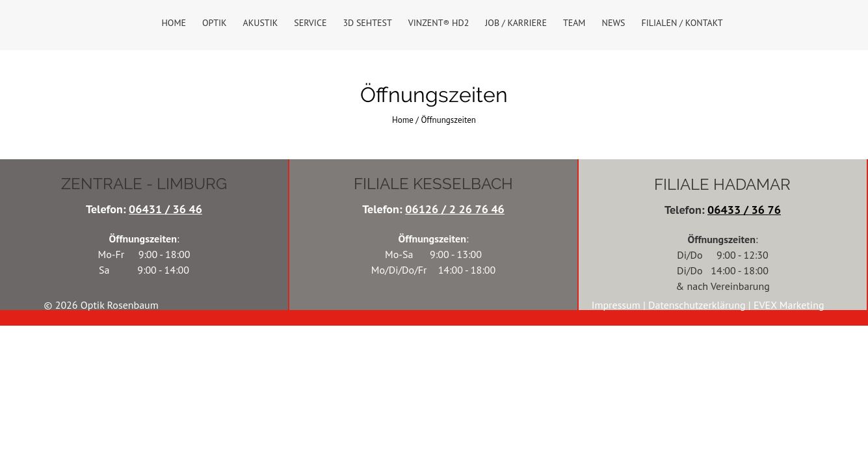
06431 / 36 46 (165, 209)
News (613, 23)
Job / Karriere (516, 23)
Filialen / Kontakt (682, 23)
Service (310, 23)
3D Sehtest (367, 23)
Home (174, 23)
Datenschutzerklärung (698, 305)
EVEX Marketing (789, 305)
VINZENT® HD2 (439, 23)
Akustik (261, 23)
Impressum (617, 305)
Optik (215, 23)
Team (574, 23)
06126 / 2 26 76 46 (455, 209)
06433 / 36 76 (744, 210)
